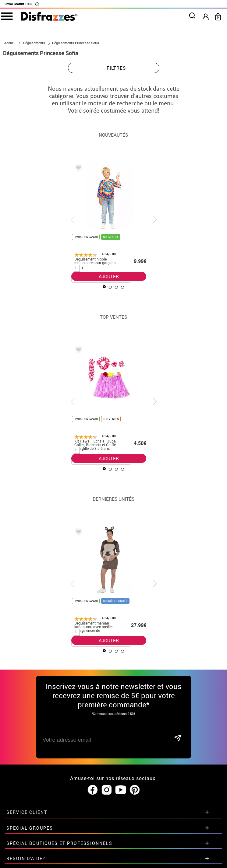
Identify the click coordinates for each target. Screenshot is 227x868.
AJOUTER (109, 276)
